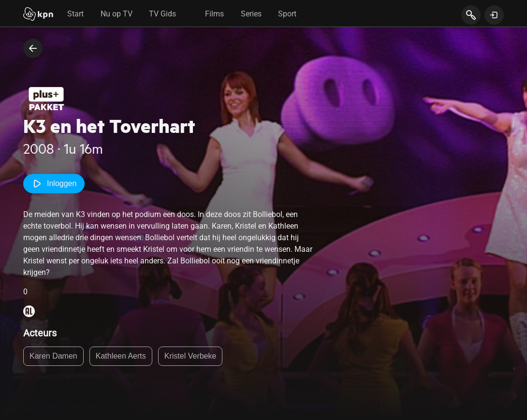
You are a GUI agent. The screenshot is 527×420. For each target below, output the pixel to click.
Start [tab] (75, 14)
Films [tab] (214, 14)
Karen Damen (53, 356)
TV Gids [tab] (162, 14)
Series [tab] (251, 14)
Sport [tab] (287, 14)
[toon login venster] (494, 15)
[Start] (38, 15)
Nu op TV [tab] (117, 14)
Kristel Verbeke (190, 356)
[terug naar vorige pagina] (33, 48)
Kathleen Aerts (121, 356)
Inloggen (54, 184)
